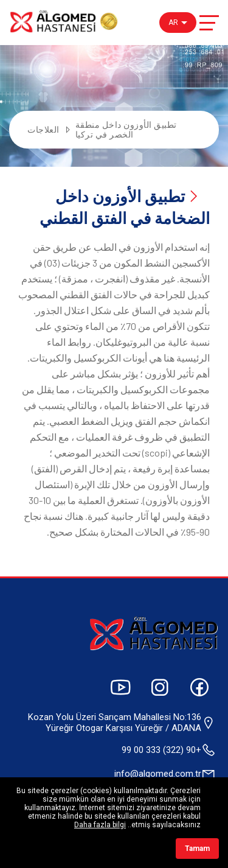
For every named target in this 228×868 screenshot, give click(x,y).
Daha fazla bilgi (100, 825)
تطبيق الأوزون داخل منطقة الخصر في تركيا (126, 130)
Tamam (197, 849)
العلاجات (43, 130)
